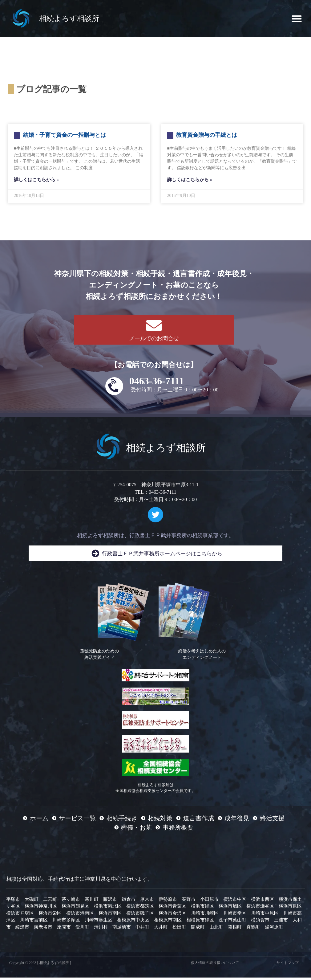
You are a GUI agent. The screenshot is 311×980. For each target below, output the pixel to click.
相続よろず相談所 (69, 18)
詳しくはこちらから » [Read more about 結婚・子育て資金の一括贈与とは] (36, 182)
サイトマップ (288, 965)
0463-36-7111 (157, 383)
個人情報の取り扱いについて (215, 965)
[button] (297, 19)
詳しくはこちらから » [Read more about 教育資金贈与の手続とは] (190, 182)
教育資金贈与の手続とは (207, 137)
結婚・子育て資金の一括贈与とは (64, 137)
